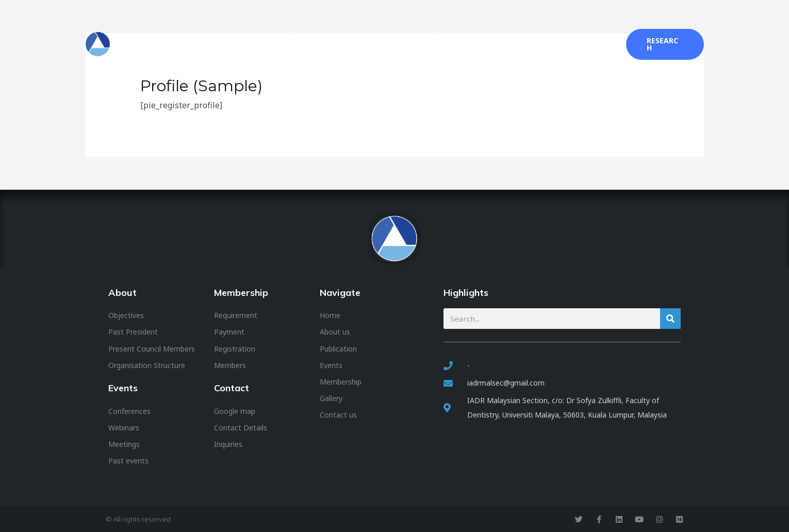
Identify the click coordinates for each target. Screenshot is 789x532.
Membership (472, 44)
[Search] (670, 319)
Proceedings (377, 44)
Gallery (521, 44)
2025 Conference (578, 44)
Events (424, 44)
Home (298, 44)
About (331, 44)
